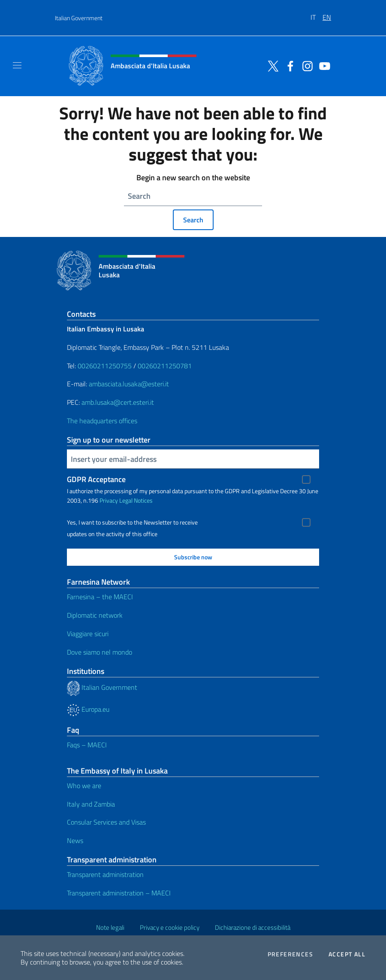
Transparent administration (105, 874)
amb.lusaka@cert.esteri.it (118, 402)
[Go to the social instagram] (305, 65)
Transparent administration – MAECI (119, 893)
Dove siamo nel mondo (100, 652)
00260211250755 (105, 366)
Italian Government (79, 18)
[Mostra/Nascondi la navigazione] (17, 65)
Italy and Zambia (91, 804)
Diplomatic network (95, 615)
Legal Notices (136, 500)
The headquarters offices (102, 421)
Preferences (290, 954)
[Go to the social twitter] (271, 65)
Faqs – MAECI (87, 745)
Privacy (109, 500)
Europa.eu (88, 709)
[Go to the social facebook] (288, 65)
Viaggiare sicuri (88, 634)
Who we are (84, 786)
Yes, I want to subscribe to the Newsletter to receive (132, 522)
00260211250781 (165, 366)
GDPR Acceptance (96, 479)
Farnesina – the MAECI (100, 597)
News (75, 840)
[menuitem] (317, 14)
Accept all (347, 954)
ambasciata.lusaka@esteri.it (129, 384)
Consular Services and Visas (106, 822)
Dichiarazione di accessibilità (253, 927)
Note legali (110, 927)
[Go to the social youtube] (323, 65)
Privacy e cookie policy (170, 927)
